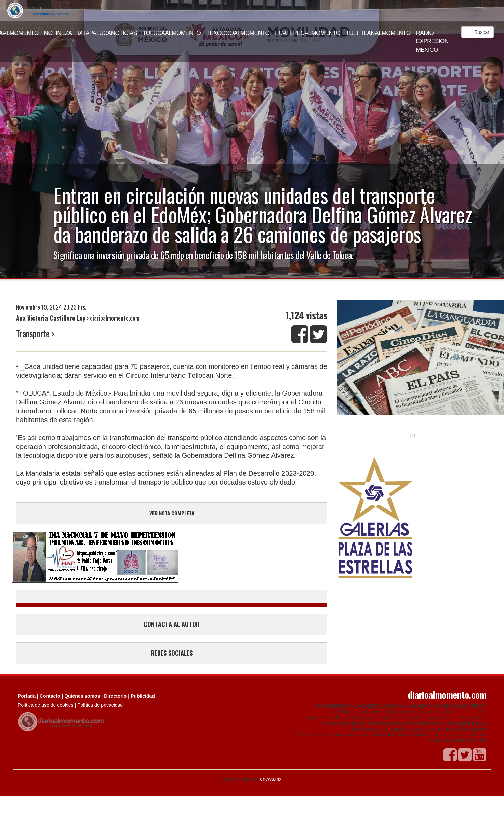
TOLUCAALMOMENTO (172, 33)
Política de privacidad (100, 705)
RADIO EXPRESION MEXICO (432, 41)
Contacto (50, 696)
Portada (27, 696)
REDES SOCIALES (172, 653)
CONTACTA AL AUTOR (172, 624)
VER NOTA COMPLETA (172, 513)
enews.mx (271, 779)
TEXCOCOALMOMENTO (238, 33)
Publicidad (143, 696)
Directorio (115, 696)
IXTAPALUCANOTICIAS (107, 33)
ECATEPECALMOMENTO (308, 33)
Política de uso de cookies (46, 705)
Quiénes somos (82, 696)
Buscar (482, 32)
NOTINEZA (58, 33)
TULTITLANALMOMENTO (378, 33)
